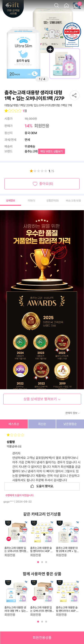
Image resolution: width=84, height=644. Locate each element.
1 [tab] (39, 564)
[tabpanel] (16, 539)
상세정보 (11, 201)
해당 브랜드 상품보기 (52, 151)
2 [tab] (43, 564)
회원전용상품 (42, 638)
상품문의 (53, 201)
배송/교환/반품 (73, 201)
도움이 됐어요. (42, 486)
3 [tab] (47, 564)
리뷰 (31, 201)
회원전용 (42, 126)
